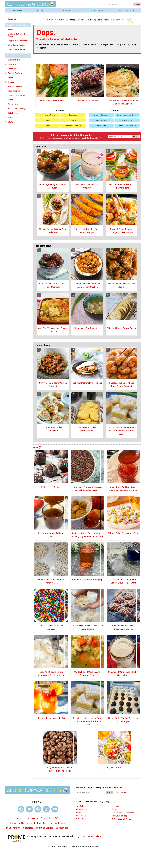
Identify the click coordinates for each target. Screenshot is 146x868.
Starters (11, 122)
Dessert (73, 120)
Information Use (96, 138)
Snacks (11, 118)
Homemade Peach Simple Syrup (87, 579)
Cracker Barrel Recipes (17, 49)
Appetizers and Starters (47, 115)
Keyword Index (57, 823)
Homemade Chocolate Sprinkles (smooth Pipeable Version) (87, 489)
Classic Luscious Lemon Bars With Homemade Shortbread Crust (122, 431)
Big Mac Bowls (114, 768)
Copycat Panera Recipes (18, 41)
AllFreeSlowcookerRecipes (123, 813)
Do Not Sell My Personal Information (29, 823)
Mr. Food (115, 806)
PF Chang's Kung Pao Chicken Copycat (53, 186)
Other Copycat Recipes (17, 95)
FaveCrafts (80, 806)
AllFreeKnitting (82, 813)
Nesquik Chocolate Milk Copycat (87, 186)
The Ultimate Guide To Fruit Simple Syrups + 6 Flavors (123, 581)
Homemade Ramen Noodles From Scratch (51, 581)
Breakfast (12, 64)
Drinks (11, 78)
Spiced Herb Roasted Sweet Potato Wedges (87, 231)
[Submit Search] (137, 4)
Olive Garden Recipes (17, 45)
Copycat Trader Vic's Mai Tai (51, 718)
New (37, 448)
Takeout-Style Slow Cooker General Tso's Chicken (87, 285)
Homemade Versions (73, 126)
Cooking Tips (13, 69)
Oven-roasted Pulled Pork (87, 100)
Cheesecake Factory (102, 115)
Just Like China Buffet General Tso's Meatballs (53, 285)
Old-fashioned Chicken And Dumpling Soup (87, 674)
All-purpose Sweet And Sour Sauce (51, 535)
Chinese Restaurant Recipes (127, 115)
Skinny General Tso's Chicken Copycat (53, 385)
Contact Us (46, 818)
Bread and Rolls (14, 60)
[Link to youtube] (55, 809)
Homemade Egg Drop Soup (87, 328)
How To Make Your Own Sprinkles (51, 627)
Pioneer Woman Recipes (127, 126)
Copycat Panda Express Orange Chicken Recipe (122, 231)
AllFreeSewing (82, 816)
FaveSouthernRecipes (121, 816)
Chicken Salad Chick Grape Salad (123, 533)
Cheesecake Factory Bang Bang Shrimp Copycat (122, 385)
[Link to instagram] (46, 809)
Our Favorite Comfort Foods (16, 35)
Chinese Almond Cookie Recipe (122, 328)
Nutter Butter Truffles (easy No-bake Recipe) (123, 720)
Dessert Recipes (15, 73)
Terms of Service (45, 828)
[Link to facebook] (21, 809)
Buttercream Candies (51, 487)
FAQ (56, 818)
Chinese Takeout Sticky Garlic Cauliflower (53, 231)
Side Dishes (13, 113)
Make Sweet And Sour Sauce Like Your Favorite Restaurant (123, 489)
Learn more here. (94, 836)
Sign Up (136, 136)
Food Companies (15, 91)
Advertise (33, 818)
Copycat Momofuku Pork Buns (87, 383)
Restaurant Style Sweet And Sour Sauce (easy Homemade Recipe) (87, 535)
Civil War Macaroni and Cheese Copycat (53, 330)
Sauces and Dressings (17, 109)
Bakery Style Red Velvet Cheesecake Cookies (123, 627)
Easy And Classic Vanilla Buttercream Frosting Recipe (51, 674)
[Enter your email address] (91, 792)
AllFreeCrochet (82, 809)
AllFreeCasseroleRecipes (122, 819)
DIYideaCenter (81, 819)
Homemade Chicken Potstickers (53, 429)
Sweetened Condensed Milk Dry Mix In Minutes (123, 674)
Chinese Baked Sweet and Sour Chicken (122, 285)
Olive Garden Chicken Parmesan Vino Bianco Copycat (123, 102)
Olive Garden (127, 120)
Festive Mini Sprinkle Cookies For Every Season (87, 627)
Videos (11, 30)
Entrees (11, 82)
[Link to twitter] (29, 809)
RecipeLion (116, 809)
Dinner (47, 126)
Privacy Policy (85, 138)
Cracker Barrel (102, 120)
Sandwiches (13, 104)
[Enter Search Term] (117, 4)
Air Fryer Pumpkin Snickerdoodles (87, 429)
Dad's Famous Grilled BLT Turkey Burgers (122, 186)
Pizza (10, 100)
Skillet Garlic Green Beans (52, 100)
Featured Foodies (15, 86)
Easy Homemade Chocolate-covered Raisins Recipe (60, 769)
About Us (21, 818)
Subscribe (12, 19)
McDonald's (102, 126)
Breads (47, 120)
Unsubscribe (62, 828)
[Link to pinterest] (38, 809)
